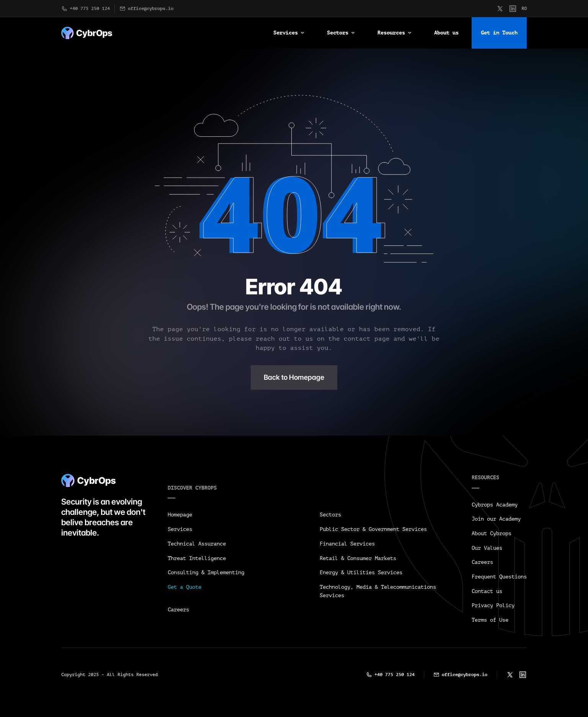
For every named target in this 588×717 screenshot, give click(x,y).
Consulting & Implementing (206, 572)
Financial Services (347, 544)
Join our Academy (496, 519)
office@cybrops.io (151, 8)
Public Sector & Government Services (373, 529)
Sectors (330, 515)
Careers (178, 610)
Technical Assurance (197, 544)
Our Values (487, 548)
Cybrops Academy (495, 505)
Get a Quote (185, 587)
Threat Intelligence (197, 558)
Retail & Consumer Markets (358, 558)
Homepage (180, 515)
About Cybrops (492, 533)
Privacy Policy (493, 605)
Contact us (487, 591)
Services (180, 529)
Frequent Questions (499, 577)
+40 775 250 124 (90, 8)
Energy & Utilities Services (361, 572)
